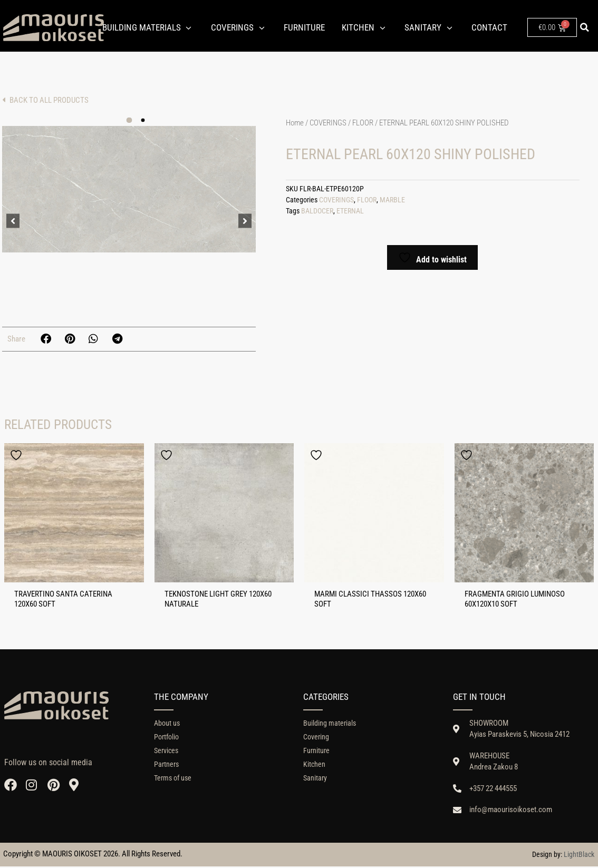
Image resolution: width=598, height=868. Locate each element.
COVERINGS (328, 123)
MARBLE (392, 200)
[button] (584, 27)
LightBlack (579, 856)
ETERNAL (350, 211)
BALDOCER (317, 211)
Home (295, 123)
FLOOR (363, 123)
